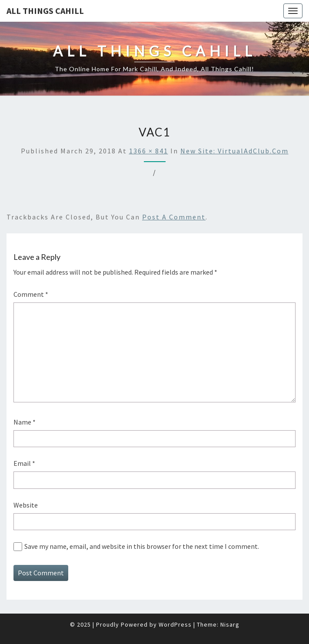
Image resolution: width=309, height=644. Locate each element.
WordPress (175, 624)
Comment (31, 294)
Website (26, 505)
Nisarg (230, 624)
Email (24, 463)
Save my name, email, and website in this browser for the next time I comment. (142, 546)
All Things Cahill (45, 11)
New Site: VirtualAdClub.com (234, 151)
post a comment (174, 217)
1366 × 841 (149, 151)
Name (25, 422)
